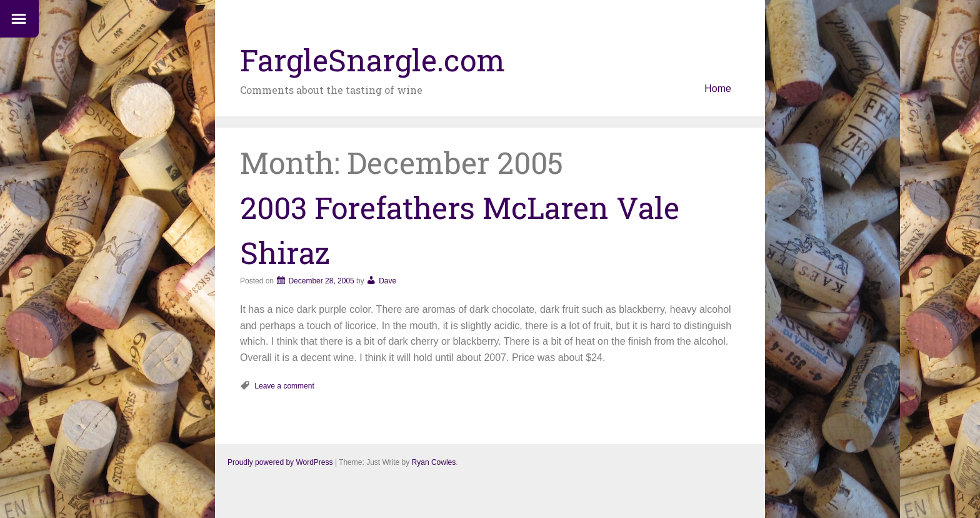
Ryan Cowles (434, 462)
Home (718, 89)
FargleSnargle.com (372, 60)
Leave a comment (284, 386)
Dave (387, 281)
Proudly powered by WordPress (280, 462)
